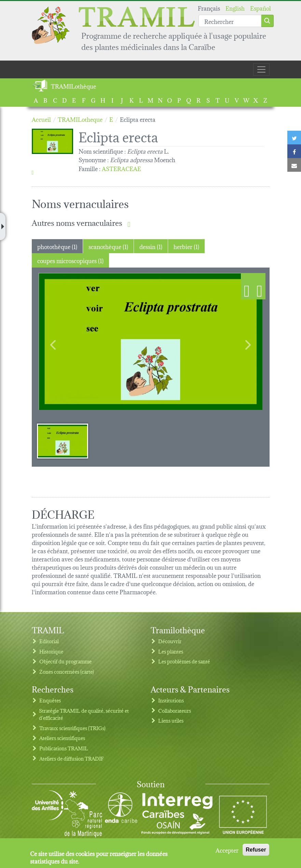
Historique (51, 651)
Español (261, 8)
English (235, 8)
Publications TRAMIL (64, 748)
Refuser (256, 850)
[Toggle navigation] (261, 69)
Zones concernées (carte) (67, 671)
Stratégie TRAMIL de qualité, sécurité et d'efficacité (84, 714)
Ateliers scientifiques (62, 738)
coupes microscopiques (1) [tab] (70, 260)
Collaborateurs (175, 710)
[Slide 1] (63, 441)
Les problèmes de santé (184, 661)
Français (209, 8)
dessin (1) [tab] (151, 246)
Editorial (49, 641)
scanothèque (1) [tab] (108, 246)
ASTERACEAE (121, 168)
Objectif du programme (65, 661)
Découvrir (170, 641)
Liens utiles (171, 720)
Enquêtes (50, 700)
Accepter (227, 850)
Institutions (171, 700)
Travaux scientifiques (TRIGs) (72, 728)
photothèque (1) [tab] (57, 246)
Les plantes (171, 651)
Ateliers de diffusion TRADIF (72, 758)
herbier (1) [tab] (186, 246)
